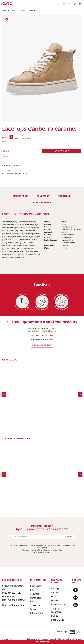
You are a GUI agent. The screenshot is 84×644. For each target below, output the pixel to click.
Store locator (36, 586)
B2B (32, 590)
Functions (56, 600)
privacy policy (57, 550)
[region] (42, 68)
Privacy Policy (37, 613)
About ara (35, 594)
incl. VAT (4, 141)
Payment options (59, 604)
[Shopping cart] (80, 4)
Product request (42, 345)
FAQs (54, 596)
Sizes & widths (58, 620)
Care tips (55, 589)
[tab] (21, 196)
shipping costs (45, 639)
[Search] (69, 4)
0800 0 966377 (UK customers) (42, 335)
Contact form (18, 605)
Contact (55, 593)
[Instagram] (75, 605)
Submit (70, 537)
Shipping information (56, 610)
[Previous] (75, 120)
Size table (6, 156)
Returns (55, 616)
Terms (33, 609)
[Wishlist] (75, 4)
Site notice (35, 605)
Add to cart (42, 642)
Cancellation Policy (36, 600)
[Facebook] (75, 590)
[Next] (79, 120)
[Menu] (64, 4)
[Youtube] (75, 598)
